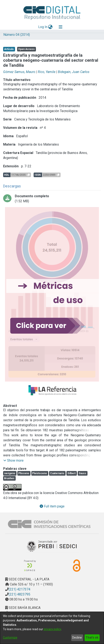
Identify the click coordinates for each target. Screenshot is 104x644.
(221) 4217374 (19, 589)
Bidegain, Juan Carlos (74, 72)
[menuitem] (50, 27)
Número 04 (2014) (17, 35)
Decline (77, 638)
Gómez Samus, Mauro (19, 72)
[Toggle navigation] (61, 27)
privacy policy (52, 629)
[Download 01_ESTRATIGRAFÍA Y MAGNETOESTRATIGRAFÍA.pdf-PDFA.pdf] (52, 199)
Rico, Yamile (47, 72)
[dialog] (52, 628)
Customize (10, 638)
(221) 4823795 (19, 594)
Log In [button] (43, 27)
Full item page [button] (52, 506)
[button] (13, 461)
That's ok (92, 638)
